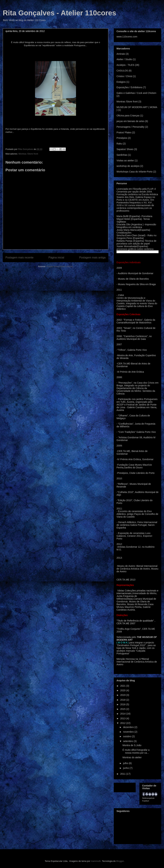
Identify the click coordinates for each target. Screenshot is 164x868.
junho (126, 768)
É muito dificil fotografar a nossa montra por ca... (136, 751)
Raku (119, 144)
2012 (123, 723)
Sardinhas (122, 155)
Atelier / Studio (124, 59)
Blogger (120, 861)
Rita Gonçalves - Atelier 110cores (59, 13)
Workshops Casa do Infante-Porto (135, 172)
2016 (123, 704)
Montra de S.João (132, 745)
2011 (123, 774)
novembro (129, 732)
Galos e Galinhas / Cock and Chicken (136, 93)
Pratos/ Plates (124, 132)
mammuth (96, 861)
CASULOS (122, 71)
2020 (123, 690)
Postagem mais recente (19, 258)
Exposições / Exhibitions (129, 87)
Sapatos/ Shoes (125, 149)
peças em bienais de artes (130, 121)
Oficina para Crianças (128, 116)
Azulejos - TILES (125, 65)
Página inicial (56, 258)
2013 (123, 718)
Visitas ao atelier (125, 161)
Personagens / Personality (130, 127)
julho (126, 763)
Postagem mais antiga (92, 258)
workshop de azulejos (128, 166)
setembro (128, 741)
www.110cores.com (127, 37)
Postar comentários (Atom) (60, 266)
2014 (123, 714)
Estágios (121, 82)
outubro (127, 736)
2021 (123, 686)
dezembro (129, 727)
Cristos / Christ (124, 76)
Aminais (121, 54)
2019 (123, 695)
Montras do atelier (132, 757)
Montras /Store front (28, 154)
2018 (123, 700)
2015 (123, 709)
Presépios (122, 138)
